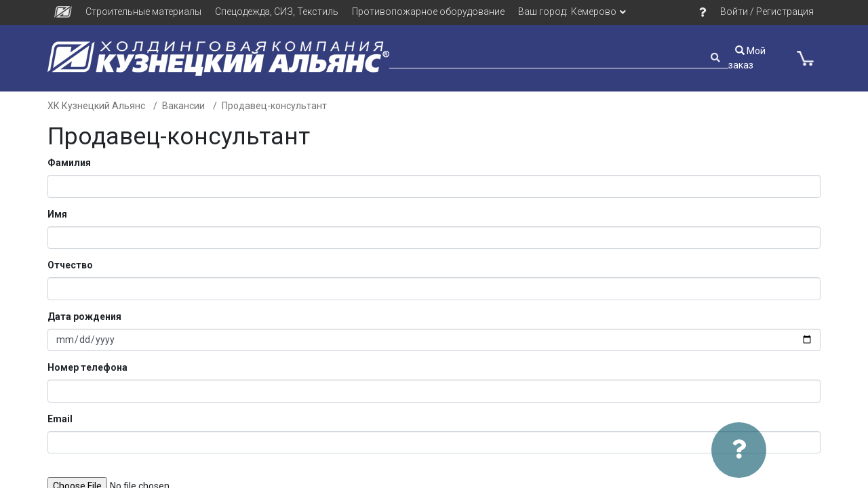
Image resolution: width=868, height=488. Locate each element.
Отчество (70, 265)
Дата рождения (84, 317)
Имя (57, 214)
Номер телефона (87, 367)
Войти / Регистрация (767, 12)
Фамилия (69, 163)
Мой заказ (747, 58)
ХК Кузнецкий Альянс (96, 106)
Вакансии (183, 106)
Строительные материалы (143, 12)
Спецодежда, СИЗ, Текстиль (277, 12)
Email (60, 419)
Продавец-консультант (274, 106)
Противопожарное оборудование (428, 12)
